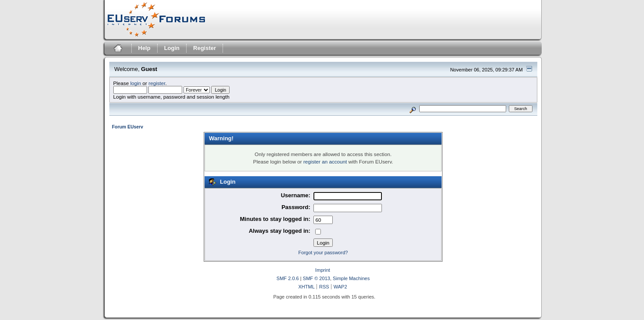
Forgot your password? (323, 252)
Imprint (323, 270)
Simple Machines (351, 278)
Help (144, 48)
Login (172, 48)
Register (205, 48)
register (157, 83)
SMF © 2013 (317, 278)
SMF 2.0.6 (288, 278)
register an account (325, 162)
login (136, 83)
